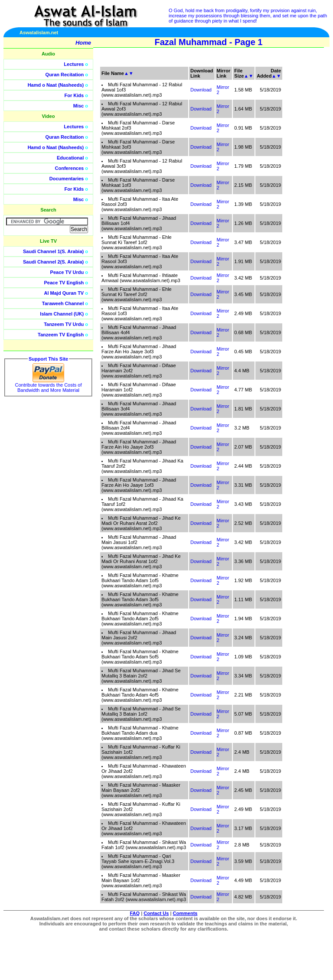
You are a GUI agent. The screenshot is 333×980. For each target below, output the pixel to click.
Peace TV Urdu (67, 272)
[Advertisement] (292, 195)
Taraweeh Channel (63, 303)
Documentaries (67, 179)
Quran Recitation (65, 75)
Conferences (70, 168)
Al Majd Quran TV (64, 293)
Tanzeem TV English (61, 335)
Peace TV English (64, 283)
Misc (78, 106)
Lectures (74, 64)
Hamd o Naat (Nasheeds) (56, 85)
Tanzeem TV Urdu (64, 324)
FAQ (135, 913)
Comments (185, 913)
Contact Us (156, 913)
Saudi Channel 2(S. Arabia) (53, 262)
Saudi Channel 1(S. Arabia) (53, 251)
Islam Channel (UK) (62, 314)
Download (201, 90)
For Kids (74, 95)
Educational (70, 158)
